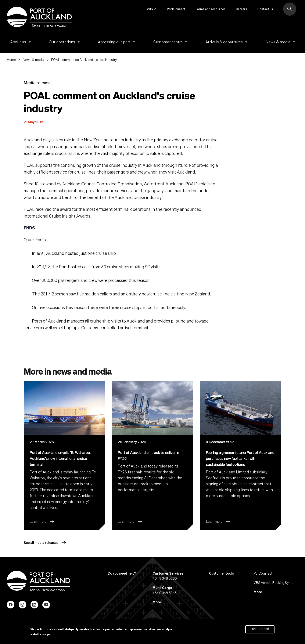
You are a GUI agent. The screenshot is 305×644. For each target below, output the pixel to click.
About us (21, 42)
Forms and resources (211, 9)
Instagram (22, 605)
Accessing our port (117, 42)
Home (11, 60)
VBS (152, 9)
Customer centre (171, 42)
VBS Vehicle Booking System (275, 583)
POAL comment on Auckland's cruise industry (84, 60)
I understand (260, 629)
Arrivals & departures (227, 42)
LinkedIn (34, 605)
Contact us (265, 9)
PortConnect (176, 9)
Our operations (65, 42)
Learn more (42, 522)
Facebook (11, 605)
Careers (241, 9)
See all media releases (45, 543)
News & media (281, 42)
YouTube (46, 605)
